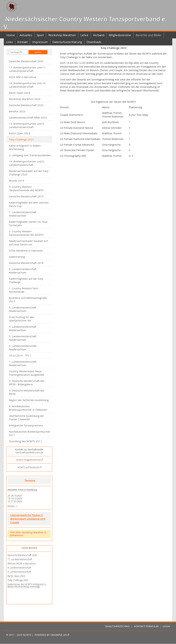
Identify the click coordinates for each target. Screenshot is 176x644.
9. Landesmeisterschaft (19, 568)
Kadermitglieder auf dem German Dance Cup (29, 204)
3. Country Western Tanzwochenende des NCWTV (26, 188)
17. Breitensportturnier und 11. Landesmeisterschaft (27, 69)
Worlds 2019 (17, 181)
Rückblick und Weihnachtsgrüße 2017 (28, 300)
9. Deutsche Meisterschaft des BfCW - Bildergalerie (27, 383)
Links (9, 42)
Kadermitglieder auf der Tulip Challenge (26, 280)
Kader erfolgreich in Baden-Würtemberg (25, 147)
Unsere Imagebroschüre (28, 460)
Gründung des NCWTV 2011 (26, 441)
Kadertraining (17, 257)
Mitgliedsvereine (120, 35)
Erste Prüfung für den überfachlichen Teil (22, 319)
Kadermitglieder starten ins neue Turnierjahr (28, 223)
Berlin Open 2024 (20, 93)
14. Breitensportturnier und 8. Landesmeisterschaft (27, 163)
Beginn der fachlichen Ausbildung (29, 400)
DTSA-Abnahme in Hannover (26, 251)
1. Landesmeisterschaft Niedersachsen (23, 363)
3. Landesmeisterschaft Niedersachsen (23, 338)
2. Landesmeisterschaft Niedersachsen (23, 348)
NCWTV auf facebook (28, 467)
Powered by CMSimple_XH (51, 635)
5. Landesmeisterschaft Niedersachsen (23, 309)
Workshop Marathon (62, 35)
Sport (40, 35)
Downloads (94, 42)
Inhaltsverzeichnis (117, 626)
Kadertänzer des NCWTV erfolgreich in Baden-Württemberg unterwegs (27, 585)
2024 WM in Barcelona (23, 77)
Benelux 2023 (17, 111)
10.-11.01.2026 (15, 501)
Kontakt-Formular (146, 626)
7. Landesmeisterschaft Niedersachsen (23, 214)
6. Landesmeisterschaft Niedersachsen (23, 271)
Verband (99, 35)
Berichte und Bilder (149, 35)
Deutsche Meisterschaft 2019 (26, 196)
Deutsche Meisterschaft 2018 (26, 263)
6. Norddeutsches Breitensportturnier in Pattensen (28, 408)
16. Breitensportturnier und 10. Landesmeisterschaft (27, 85)
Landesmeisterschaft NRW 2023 (28, 117)
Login (166, 626)
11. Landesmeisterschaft (20, 559)
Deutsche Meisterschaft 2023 (26, 105)
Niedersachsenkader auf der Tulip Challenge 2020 (29, 173)
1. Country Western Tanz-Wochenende (24, 290)
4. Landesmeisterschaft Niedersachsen (23, 328)
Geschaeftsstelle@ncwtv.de (29, 452)
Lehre (84, 35)
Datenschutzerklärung (67, 42)
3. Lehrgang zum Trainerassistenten (30, 155)
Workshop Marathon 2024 (25, 99)
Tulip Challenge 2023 (18, 580)
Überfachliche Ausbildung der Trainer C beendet (26, 418)
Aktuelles (26, 35)
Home (11, 35)
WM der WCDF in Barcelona (21, 563)
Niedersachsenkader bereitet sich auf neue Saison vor (29, 243)
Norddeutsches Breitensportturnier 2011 (30, 433)
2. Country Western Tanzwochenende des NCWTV (26, 233)
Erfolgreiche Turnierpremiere (26, 425)
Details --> (13, 506)
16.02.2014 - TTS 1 (20, 355)
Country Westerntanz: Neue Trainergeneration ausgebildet (27, 373)
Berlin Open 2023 (20, 133)
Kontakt (23, 42)
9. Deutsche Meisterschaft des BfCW (27, 392)
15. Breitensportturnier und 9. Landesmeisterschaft (27, 125)
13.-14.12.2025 (15, 499)
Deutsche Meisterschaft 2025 (26, 61)
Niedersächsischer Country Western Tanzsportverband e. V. (85, 23)
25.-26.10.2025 (15, 496)
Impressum (40, 42)
